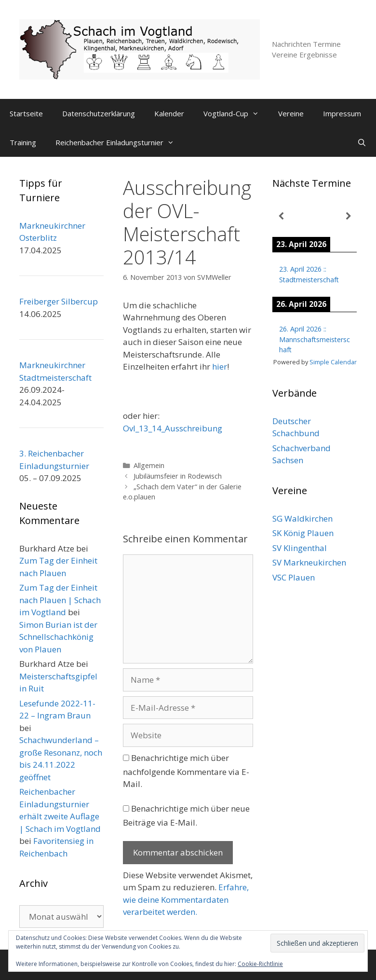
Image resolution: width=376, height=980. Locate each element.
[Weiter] (348, 216)
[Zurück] (281, 216)
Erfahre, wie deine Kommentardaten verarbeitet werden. (186, 899)
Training (23, 142)
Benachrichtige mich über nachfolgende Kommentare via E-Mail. (186, 771)
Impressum (342, 113)
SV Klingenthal (300, 548)
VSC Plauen (294, 577)
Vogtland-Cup (236, 113)
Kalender (169, 113)
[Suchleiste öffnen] (362, 142)
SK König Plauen (303, 533)
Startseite (26, 113)
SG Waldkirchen (302, 518)
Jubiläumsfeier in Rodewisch (178, 476)
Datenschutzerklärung (99, 113)
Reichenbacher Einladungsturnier (120, 142)
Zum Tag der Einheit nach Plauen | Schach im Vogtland (60, 600)
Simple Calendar (333, 362)
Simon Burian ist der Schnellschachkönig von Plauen (58, 637)
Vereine (291, 113)
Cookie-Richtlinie (260, 964)
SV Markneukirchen (309, 562)
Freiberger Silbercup (59, 301)
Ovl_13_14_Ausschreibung (173, 428)
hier (220, 366)
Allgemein (149, 465)
